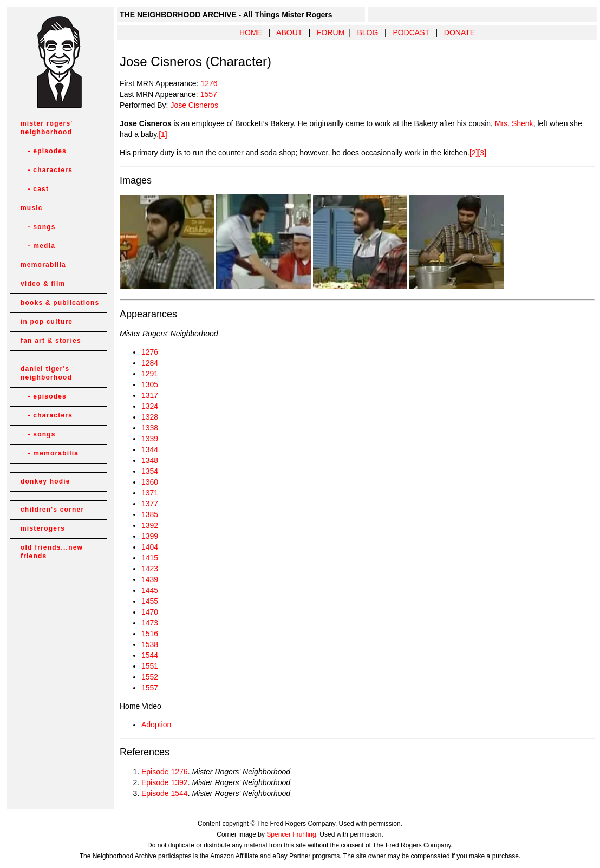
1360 (150, 482)
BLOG (367, 32)
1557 (209, 94)
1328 (150, 417)
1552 (150, 677)
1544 (150, 655)
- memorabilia (50, 453)
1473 (150, 623)
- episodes (44, 151)
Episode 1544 (165, 793)
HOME (251, 32)
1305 (150, 384)
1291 (150, 374)
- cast (35, 189)
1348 (150, 460)
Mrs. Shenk (514, 123)
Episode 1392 (165, 782)
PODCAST (411, 32)
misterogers (43, 528)
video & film (43, 284)
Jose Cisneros (194, 105)
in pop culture (47, 322)
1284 (150, 363)
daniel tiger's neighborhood (46, 373)
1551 (150, 666)
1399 (150, 536)
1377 (150, 504)
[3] (482, 153)
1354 (150, 471)
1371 (150, 493)
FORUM (331, 32)
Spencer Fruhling (291, 834)
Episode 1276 (165, 772)
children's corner (52, 510)
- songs (38, 227)
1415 (150, 558)
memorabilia (43, 265)
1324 (150, 406)
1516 (150, 634)
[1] (163, 134)
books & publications (60, 303)
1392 (150, 525)
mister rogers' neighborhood (47, 128)
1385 (150, 514)
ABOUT (289, 32)
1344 (150, 449)
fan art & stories (51, 341)
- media (38, 246)
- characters (47, 170)
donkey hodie (45, 481)
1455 (150, 601)
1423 (150, 569)
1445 (150, 590)
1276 (209, 83)
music (32, 208)
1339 (150, 439)
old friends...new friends (52, 552)
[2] (474, 153)
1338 (150, 428)
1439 (150, 579)
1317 (150, 395)
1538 (150, 644)
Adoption (156, 725)
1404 (150, 547)
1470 (150, 612)
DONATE (459, 32)
